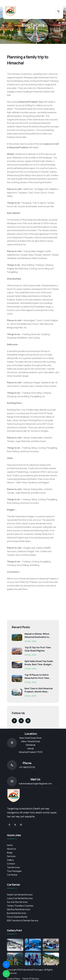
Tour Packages (14, 871)
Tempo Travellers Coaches (20, 906)
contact (11, 864)
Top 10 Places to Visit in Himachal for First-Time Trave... (37, 676)
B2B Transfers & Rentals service (23, 921)
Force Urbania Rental (17, 917)
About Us (11, 849)
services (11, 856)
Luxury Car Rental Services (20, 898)
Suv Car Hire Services (17, 902)
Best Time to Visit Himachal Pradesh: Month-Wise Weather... (39, 690)
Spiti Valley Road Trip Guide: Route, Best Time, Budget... (39, 663)
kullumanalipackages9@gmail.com (35, 784)
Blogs (10, 853)
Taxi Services (13, 867)
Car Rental (12, 875)
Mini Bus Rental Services (19, 909)
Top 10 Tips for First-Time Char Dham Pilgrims (38, 649)
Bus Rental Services (17, 913)
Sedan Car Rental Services (20, 895)
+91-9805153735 (27, 767)
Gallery (10, 860)
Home (17, 34)
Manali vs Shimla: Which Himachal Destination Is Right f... (37, 636)
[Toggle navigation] (58, 11)
